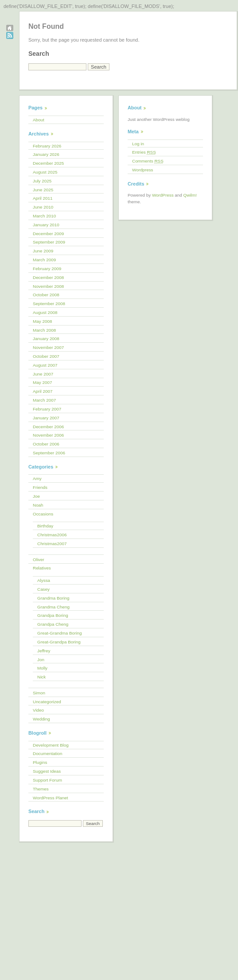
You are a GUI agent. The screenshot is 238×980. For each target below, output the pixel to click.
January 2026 (46, 154)
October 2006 (46, 444)
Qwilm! (190, 195)
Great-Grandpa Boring (59, 642)
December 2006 (48, 427)
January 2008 (46, 339)
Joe (36, 496)
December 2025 (48, 163)
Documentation (47, 753)
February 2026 (47, 146)
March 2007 (44, 400)
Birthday (45, 526)
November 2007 (48, 347)
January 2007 (46, 418)
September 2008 (49, 304)
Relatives (42, 568)
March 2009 (44, 260)
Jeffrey (44, 651)
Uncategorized (47, 702)
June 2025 (43, 190)
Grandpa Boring (53, 615)
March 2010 (44, 216)
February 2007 (47, 409)
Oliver (39, 560)
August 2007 (45, 365)
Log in (138, 144)
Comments (148, 161)
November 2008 (48, 286)
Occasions (43, 514)
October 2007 (46, 356)
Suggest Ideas (47, 771)
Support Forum (47, 780)
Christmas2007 (52, 544)
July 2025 (42, 181)
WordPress (163, 195)
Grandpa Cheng (53, 624)
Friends (40, 487)
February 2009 (47, 269)
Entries (144, 152)
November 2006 (48, 435)
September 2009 (49, 242)
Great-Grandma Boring (59, 633)
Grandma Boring (53, 598)
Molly (42, 668)
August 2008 (45, 312)
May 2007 (42, 382)
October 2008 (46, 295)
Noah (38, 505)
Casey (43, 589)
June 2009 (43, 251)
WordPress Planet (50, 798)
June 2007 (43, 374)
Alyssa (44, 580)
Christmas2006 (52, 535)
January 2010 (46, 225)
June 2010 (43, 207)
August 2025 (45, 172)
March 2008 (44, 330)
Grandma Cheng (53, 607)
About (39, 120)
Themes (41, 789)
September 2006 (49, 453)
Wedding (41, 719)
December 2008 (48, 277)
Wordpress (143, 170)
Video (38, 710)
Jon (41, 660)
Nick (41, 677)
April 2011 (43, 198)
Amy (37, 478)
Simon (39, 693)
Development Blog (51, 745)
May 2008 (42, 321)
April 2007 (43, 391)
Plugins (40, 762)
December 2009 (48, 234)
